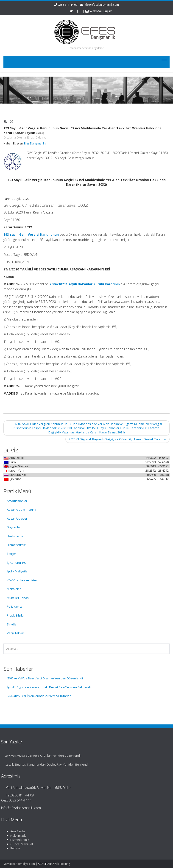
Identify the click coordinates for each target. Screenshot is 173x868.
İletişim (12, 554)
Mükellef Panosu (19, 598)
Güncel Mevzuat (20, 844)
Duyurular (14, 527)
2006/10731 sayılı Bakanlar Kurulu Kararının (85, 284)
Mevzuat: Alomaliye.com (19, 864)
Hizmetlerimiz (16, 545)
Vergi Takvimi (16, 633)
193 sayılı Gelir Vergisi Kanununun (31, 234)
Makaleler (14, 589)
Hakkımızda (15, 536)
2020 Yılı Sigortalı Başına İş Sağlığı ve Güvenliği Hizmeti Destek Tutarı (117, 439)
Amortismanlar (17, 501)
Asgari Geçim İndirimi (21, 510)
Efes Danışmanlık (35, 143)
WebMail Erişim (99, 11)
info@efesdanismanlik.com (101, 5)
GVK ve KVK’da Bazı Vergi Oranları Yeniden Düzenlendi (45, 678)
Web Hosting (62, 864)
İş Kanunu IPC (16, 563)
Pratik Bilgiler (16, 615)
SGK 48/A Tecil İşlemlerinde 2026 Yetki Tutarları (39, 696)
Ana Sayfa (15, 831)
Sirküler (12, 624)
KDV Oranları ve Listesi (23, 580)
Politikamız (14, 606)
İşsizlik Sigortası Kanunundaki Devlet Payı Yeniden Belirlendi (49, 687)
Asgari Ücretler (17, 518)
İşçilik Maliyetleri (18, 571)
